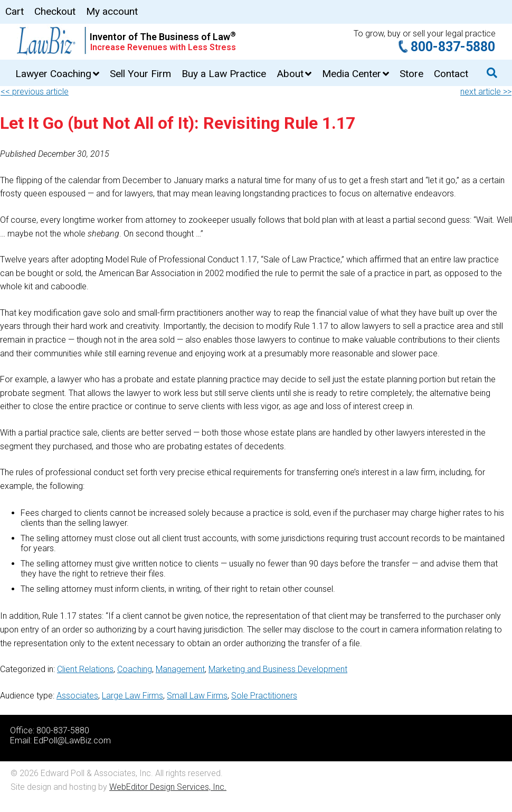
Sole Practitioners (264, 696)
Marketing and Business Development (278, 669)
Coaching (135, 669)
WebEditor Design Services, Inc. (168, 787)
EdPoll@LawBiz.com (72, 740)
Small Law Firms (197, 696)
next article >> (486, 92)
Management (180, 669)
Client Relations (85, 669)
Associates (77, 696)
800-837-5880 (453, 47)
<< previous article (35, 92)
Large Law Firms (132, 696)
